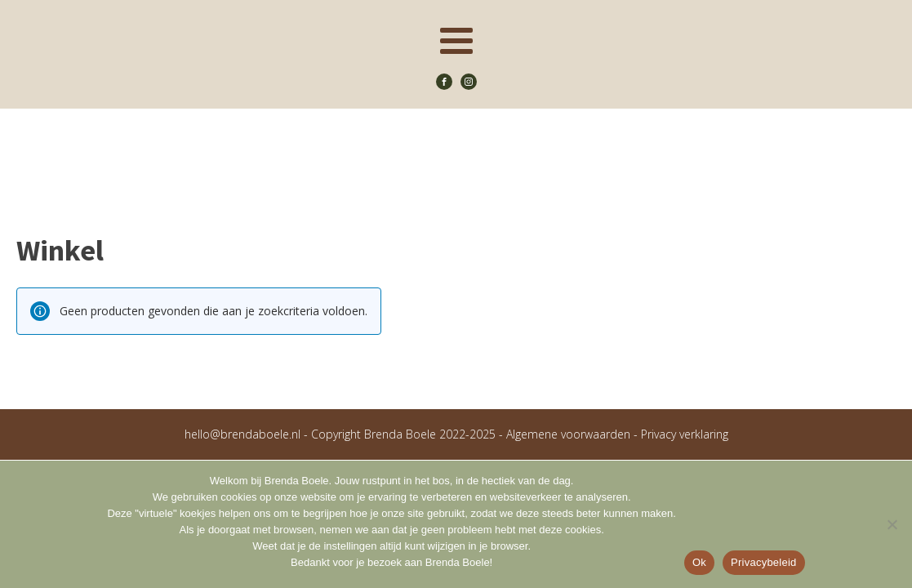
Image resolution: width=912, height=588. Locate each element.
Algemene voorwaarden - (574, 434)
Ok (699, 562)
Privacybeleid (764, 562)
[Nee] (892, 524)
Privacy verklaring (685, 434)
